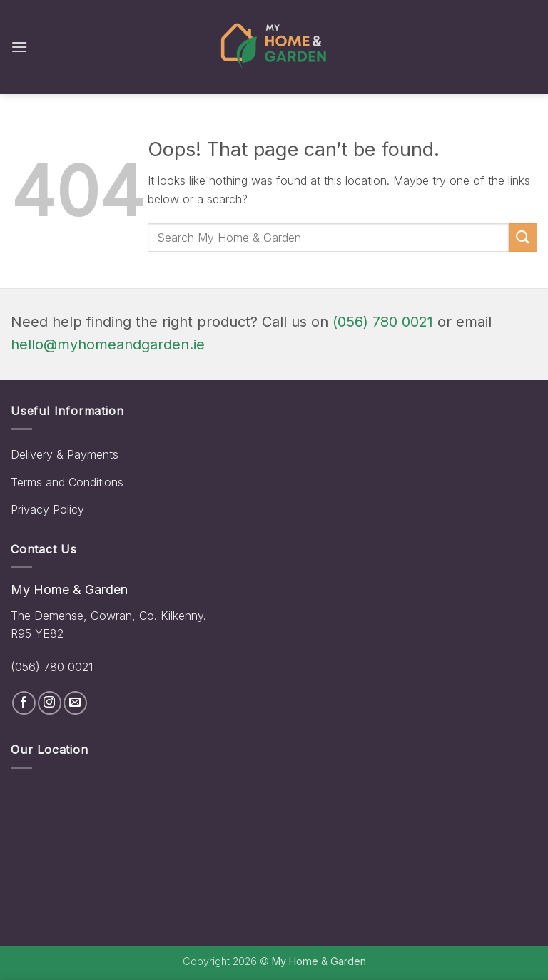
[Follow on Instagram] (50, 703)
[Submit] (523, 237)
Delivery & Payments (65, 454)
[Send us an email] (75, 703)
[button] (19, 47)
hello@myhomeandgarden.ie (108, 344)
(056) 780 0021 (383, 322)
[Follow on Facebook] (24, 703)
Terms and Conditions (67, 482)
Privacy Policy (47, 509)
